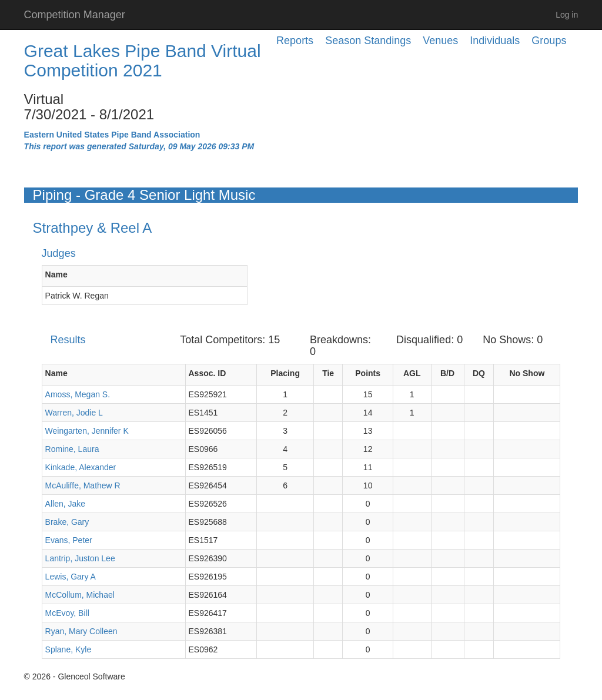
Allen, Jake (65, 504)
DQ (479, 373)
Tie (328, 373)
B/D (447, 373)
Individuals (495, 41)
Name (56, 274)
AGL (412, 373)
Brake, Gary (67, 522)
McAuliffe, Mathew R (83, 485)
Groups (549, 41)
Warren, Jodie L (74, 413)
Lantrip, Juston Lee (80, 558)
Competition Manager (75, 15)
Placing (285, 373)
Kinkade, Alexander (81, 467)
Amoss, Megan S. (78, 394)
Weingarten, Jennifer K (87, 431)
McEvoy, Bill (67, 613)
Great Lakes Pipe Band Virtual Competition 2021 (143, 61)
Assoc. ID (208, 373)
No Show (527, 373)
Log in (567, 15)
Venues (440, 41)
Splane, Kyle (68, 649)
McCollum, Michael (80, 595)
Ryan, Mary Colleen (81, 631)
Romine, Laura (72, 449)
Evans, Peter (69, 540)
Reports (295, 41)
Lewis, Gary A (71, 577)
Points (368, 373)
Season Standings (368, 41)
